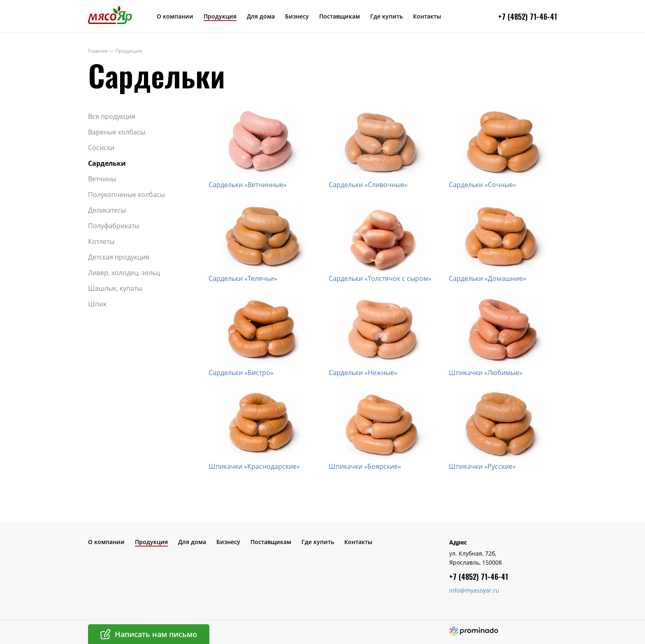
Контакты (427, 16)
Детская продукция (119, 257)
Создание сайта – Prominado (474, 631)
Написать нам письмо (156, 634)
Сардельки (107, 163)
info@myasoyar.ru (474, 590)
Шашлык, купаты (115, 288)
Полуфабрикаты (114, 226)
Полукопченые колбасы (126, 195)
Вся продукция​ (112, 116)
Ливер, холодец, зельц (124, 273)
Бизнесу (297, 16)
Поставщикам (340, 16)
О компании (175, 16)
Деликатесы (107, 210)
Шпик (97, 304)
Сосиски (101, 148)
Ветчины (102, 179)
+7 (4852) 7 (516, 16)
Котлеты (101, 241)
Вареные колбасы (117, 132)
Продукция (220, 16)
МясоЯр (110, 15)
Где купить (386, 16)
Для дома (261, 16)
